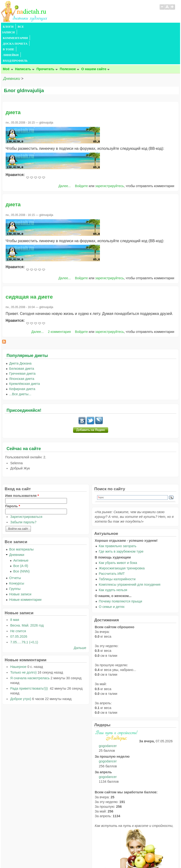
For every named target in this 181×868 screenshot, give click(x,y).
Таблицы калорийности (117, 545)
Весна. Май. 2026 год (27, 591)
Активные (21, 526)
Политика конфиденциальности (101, 855)
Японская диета (22, 345)
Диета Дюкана (20, 329)
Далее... (65, 152)
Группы (15, 555)
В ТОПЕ (105, 27)
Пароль (13, 472)
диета (13, 78)
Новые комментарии (25, 566)
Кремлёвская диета (25, 350)
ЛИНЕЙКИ (123, 27)
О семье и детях (112, 573)
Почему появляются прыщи (120, 567)
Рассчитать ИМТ (112, 540)
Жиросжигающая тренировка (122, 534)
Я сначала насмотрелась (30, 644)
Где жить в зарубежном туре (121, 517)
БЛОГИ (8, 27)
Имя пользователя (22, 462)
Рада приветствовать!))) (29, 654)
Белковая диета (22, 335)
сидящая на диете (29, 263)
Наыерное (18, 633)
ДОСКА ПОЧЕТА (83, 27)
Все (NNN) (21, 537)
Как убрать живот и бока (118, 529)
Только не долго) (23, 638)
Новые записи (20, 560)
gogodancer (108, 712)
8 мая (15, 586)
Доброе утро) (21, 665)
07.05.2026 (19, 602)
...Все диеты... (20, 360)
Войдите (81, 152)
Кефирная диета (22, 355)
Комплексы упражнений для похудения (130, 550)
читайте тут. (107, 835)
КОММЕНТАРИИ (54, 27)
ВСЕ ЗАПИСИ (28, 27)
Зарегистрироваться (26, 483)
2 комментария (59, 298)
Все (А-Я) (21, 532)
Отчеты (15, 544)
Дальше (80, 614)
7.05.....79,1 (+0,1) (24, 608)
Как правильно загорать (117, 512)
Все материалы (21, 515)
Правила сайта (68, 855)
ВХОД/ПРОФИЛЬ (147, 27)
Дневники (12, 45)
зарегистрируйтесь (110, 152)
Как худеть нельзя (113, 556)
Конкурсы (17, 549)
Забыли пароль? (23, 488)
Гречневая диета (22, 339)
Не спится (18, 597)
